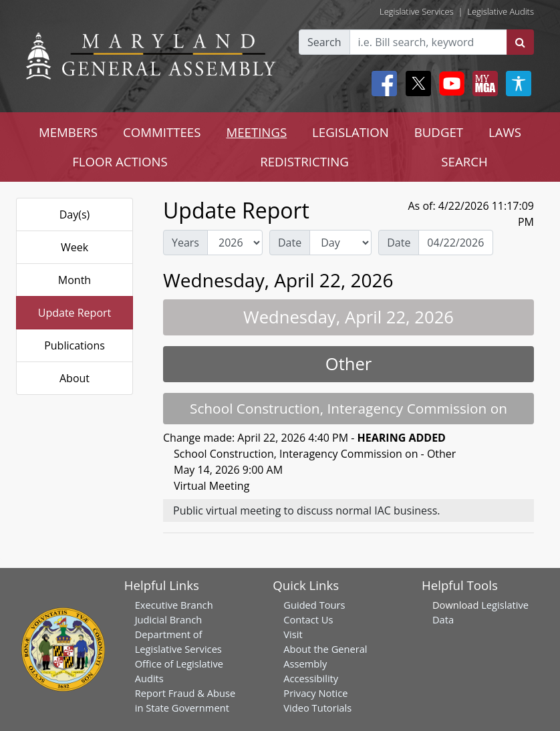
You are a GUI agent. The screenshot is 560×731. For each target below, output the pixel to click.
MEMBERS (68, 132)
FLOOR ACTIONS (120, 161)
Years (185, 243)
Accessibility (311, 678)
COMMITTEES (162, 132)
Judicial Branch (169, 619)
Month (75, 280)
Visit (293, 634)
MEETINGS (256, 132)
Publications (75, 345)
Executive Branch (174, 605)
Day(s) (75, 214)
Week (75, 247)
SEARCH (464, 161)
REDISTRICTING (304, 161)
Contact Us (308, 619)
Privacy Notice (315, 693)
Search (324, 42)
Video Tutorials (317, 708)
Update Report (75, 313)
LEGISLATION (351, 132)
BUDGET (439, 132)
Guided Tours (314, 605)
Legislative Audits (501, 11)
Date (290, 243)
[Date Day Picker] (456, 243)
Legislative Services (417, 11)
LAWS (505, 132)
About (75, 378)
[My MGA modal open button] (482, 84)
